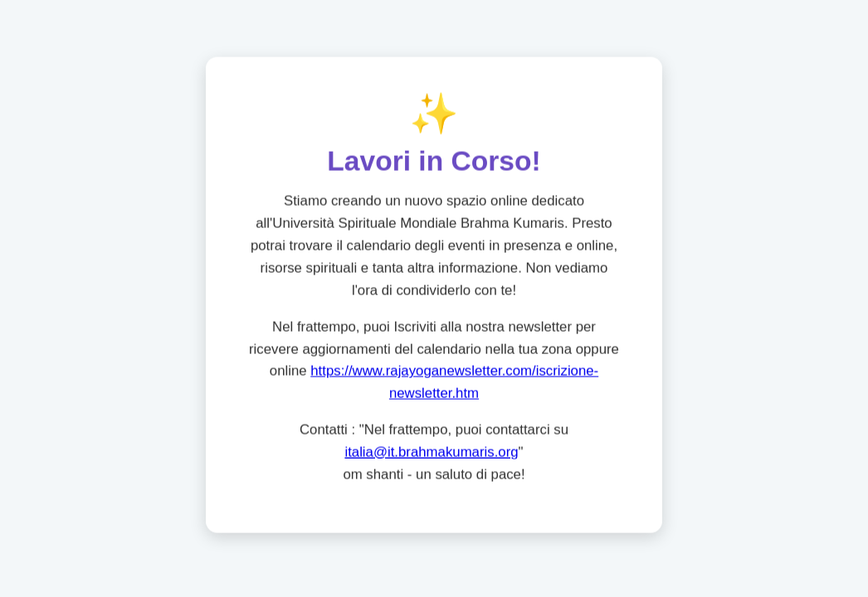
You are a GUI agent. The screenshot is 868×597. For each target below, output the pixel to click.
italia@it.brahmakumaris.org (431, 452)
